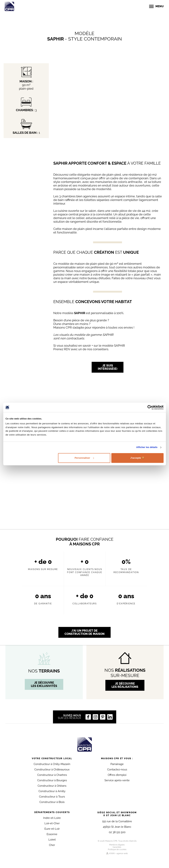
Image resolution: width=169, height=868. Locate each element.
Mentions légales (117, 845)
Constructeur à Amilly (52, 791)
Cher (52, 845)
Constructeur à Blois (52, 802)
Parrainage (117, 764)
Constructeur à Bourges (52, 780)
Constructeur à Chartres (52, 775)
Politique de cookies (117, 849)
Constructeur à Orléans (52, 786)
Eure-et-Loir (52, 829)
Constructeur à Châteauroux (52, 770)
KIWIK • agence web (117, 853)
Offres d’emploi (117, 775)
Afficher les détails (147, 447)
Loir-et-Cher (52, 823)
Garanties (117, 847)
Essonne (52, 834)
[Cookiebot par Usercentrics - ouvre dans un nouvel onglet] (148, 407)
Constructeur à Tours (52, 797)
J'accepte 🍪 (137, 458)
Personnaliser (84, 458)
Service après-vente (117, 780)
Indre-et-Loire (52, 818)
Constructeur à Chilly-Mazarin (52, 764)
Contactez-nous (117, 770)
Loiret (52, 840)
